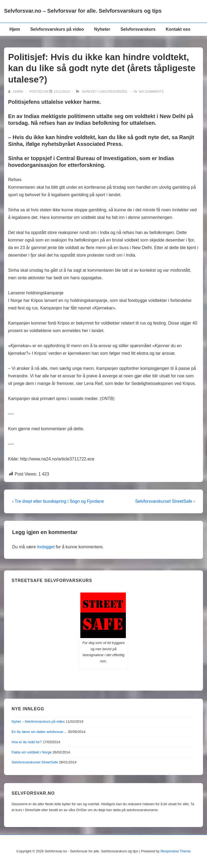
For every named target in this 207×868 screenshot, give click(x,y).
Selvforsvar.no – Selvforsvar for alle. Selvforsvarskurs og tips (83, 11)
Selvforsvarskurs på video (57, 29)
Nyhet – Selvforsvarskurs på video (38, 721)
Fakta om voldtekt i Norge (32, 752)
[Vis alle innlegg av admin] (16, 92)
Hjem (15, 29)
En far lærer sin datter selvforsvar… (39, 732)
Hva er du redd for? (27, 742)
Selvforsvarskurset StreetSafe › (165, 501)
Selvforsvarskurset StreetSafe (35, 762)
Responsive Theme (175, 851)
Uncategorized (113, 92)
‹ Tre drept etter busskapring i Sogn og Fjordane (58, 501)
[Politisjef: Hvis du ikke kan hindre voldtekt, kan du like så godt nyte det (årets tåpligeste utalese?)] (62, 92)
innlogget (46, 547)
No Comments (151, 92)
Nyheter (102, 29)
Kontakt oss (178, 29)
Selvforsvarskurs (138, 29)
